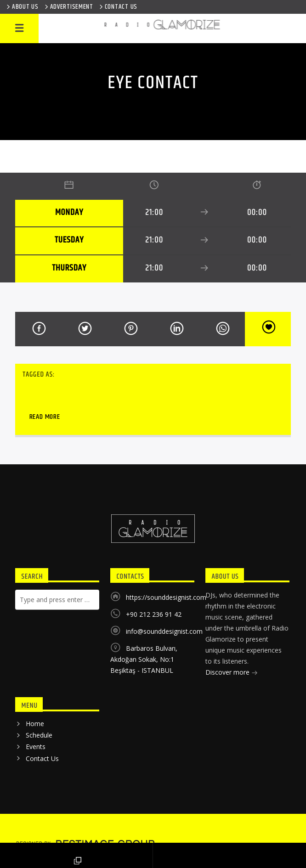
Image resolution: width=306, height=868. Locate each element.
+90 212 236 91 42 (154, 614)
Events (36, 747)
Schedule (39, 735)
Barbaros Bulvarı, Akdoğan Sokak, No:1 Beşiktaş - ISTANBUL (144, 659)
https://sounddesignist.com (166, 597)
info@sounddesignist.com (164, 631)
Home (35, 724)
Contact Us (42, 758)
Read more (45, 417)
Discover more (232, 673)
